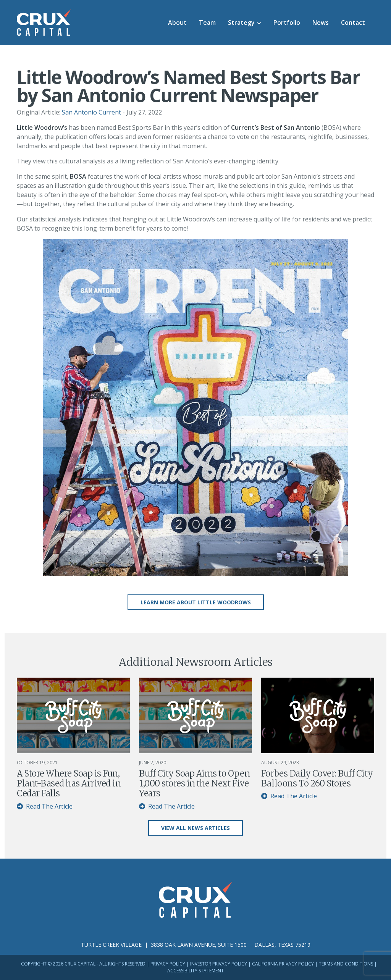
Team (207, 23)
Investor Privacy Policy (219, 964)
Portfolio (287, 23)
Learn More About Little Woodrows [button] (196, 602)
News (321, 23)
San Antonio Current (91, 112)
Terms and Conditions (346, 964)
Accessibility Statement (195, 971)
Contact (353, 23)
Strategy (241, 23)
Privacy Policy (168, 964)
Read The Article (45, 806)
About (177, 23)
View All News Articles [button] (195, 828)
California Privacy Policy (283, 964)
